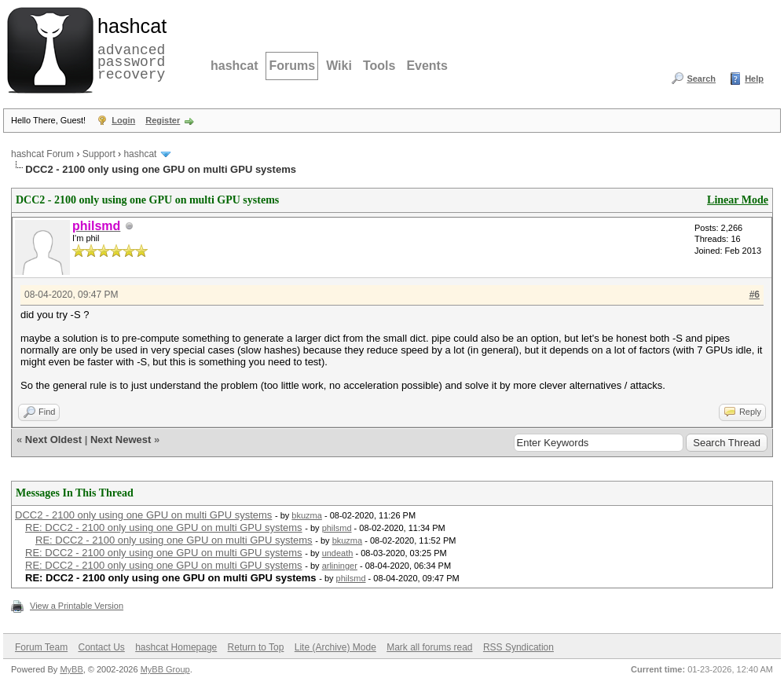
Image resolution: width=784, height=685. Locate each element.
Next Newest (121, 440)
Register (163, 120)
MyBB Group (165, 669)
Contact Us (101, 647)
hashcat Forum (42, 154)
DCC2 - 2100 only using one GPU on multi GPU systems (143, 515)
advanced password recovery (129, 48)
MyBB (71, 669)
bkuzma (307, 515)
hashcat (234, 66)
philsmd (337, 528)
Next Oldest (53, 440)
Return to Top (256, 647)
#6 (755, 295)
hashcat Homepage (176, 647)
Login (123, 120)
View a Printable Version (77, 606)
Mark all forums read (429, 647)
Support (99, 154)
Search (701, 79)
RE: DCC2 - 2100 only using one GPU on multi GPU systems (164, 527)
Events (427, 66)
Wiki (339, 66)
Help (754, 79)
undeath (338, 553)
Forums (292, 66)
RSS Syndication (518, 647)
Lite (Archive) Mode (335, 647)
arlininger (340, 566)
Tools (379, 66)
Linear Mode (738, 200)
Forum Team (41, 647)
